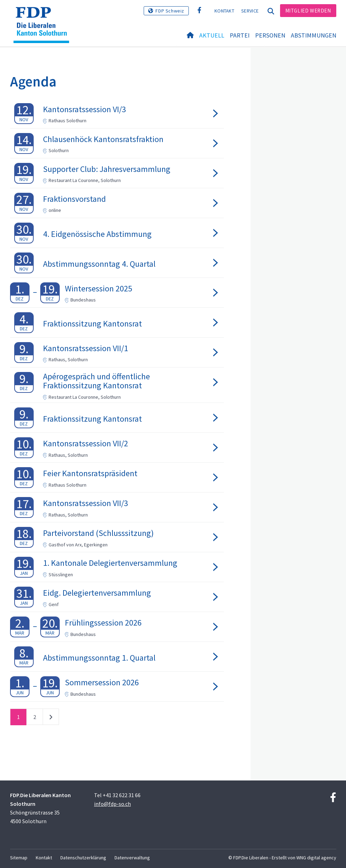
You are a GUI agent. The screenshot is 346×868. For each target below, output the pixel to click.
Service (250, 11)
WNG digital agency (316, 858)
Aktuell (212, 35)
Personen (270, 35)
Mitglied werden (308, 11)
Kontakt (224, 11)
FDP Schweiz (170, 11)
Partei (240, 35)
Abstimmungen (314, 35)
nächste (51, 718)
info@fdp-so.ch (112, 804)
